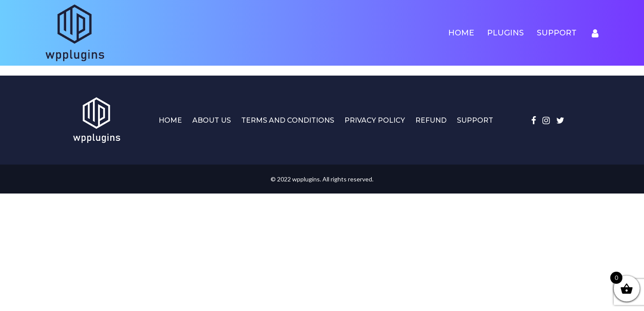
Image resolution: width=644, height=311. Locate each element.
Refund (431, 120)
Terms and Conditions (288, 120)
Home (461, 33)
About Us (212, 120)
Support (557, 33)
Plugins (505, 33)
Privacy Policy (375, 120)
